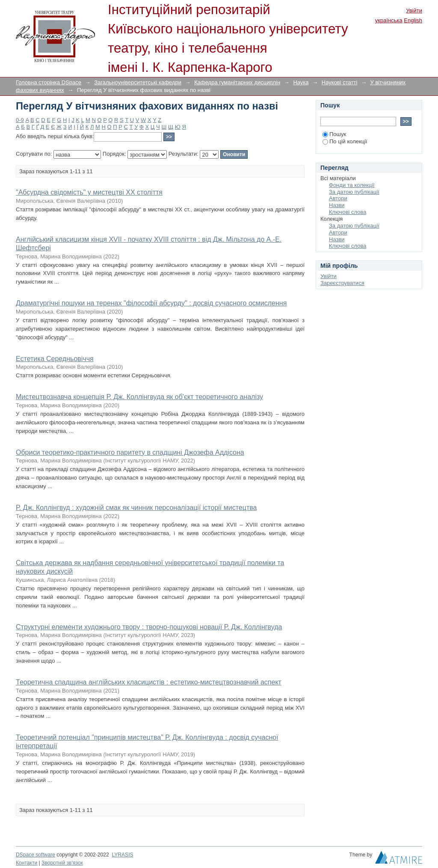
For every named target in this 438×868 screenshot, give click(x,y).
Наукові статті (340, 82)
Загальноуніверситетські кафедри (138, 82)
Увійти (414, 10)
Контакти (27, 863)
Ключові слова (348, 212)
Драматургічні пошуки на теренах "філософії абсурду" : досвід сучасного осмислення (151, 303)
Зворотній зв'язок (62, 863)
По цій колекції (345, 141)
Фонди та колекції (352, 185)
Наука (301, 82)
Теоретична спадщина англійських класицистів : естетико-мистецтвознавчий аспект (149, 682)
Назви (337, 205)
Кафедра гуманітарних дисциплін (237, 82)
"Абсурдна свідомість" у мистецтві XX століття (89, 192)
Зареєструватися (342, 283)
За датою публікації (354, 192)
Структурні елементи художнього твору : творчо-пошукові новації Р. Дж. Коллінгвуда (149, 627)
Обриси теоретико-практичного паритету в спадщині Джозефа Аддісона (130, 452)
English (413, 20)
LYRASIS (122, 855)
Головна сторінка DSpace (49, 82)
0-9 (20, 120)
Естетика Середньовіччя (55, 359)
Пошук (334, 134)
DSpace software (36, 855)
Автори (338, 198)
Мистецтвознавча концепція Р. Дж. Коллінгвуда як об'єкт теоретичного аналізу (139, 397)
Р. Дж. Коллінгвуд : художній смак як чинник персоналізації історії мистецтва (136, 508)
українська (389, 20)
